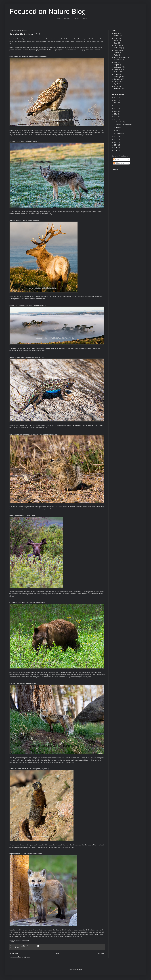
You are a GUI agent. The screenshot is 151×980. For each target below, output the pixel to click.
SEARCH (68, 18)
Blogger (79, 970)
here (72, 762)
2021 (116, 97)
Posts (116, 159)
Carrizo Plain (118, 46)
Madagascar (118, 67)
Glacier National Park (121, 58)
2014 (116, 117)
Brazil (116, 43)
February (119, 133)
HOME (58, 18)
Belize (116, 38)
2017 (116, 108)
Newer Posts (14, 954)
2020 (116, 100)
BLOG (77, 18)
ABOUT (85, 18)
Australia (117, 36)
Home (58, 954)
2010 (116, 142)
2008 (116, 148)
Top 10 (17, 948)
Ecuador (116, 53)
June (118, 128)
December (119, 122)
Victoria (116, 86)
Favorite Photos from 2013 (25, 34)
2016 (116, 111)
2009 (116, 145)
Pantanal (117, 72)
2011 (116, 139)
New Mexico (118, 70)
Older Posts (101, 954)
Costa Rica (117, 48)
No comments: (31, 946)
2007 (116, 151)
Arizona (116, 33)
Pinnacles (117, 74)
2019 (116, 103)
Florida (116, 55)
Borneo (116, 41)
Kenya (116, 65)
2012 (116, 137)
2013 (116, 119)
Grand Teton (118, 60)
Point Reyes (118, 77)
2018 (116, 106)
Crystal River (118, 50)
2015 (116, 114)
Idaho (116, 62)
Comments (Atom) (24, 957)
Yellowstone (118, 89)
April (118, 131)
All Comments (119, 163)
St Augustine (118, 79)
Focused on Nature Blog (48, 11)
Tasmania (117, 82)
